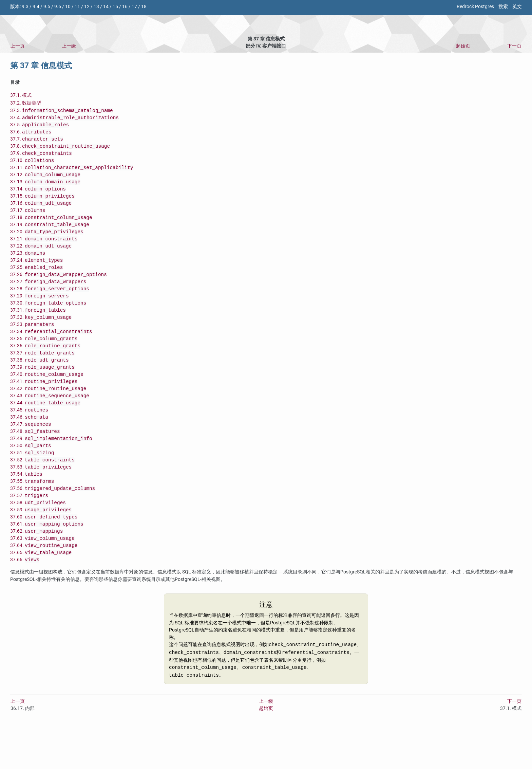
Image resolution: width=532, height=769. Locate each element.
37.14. (38, 197)
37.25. (36, 283)
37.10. (32, 166)
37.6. (31, 135)
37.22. (41, 260)
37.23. (28, 267)
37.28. (50, 306)
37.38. (40, 384)
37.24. (36, 275)
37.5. (40, 127)
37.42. (48, 416)
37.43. (50, 424)
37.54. (26, 509)
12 (87, 7)
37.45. (29, 439)
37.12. (45, 181)
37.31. (38, 330)
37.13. (45, 189)
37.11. (72, 174)
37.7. (37, 142)
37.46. (29, 447)
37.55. (32, 517)
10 (68, 7)
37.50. (31, 478)
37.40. (47, 400)
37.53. (41, 502)
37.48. (35, 463)
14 (106, 7)
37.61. (47, 564)
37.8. (60, 150)
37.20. (47, 244)
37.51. (32, 486)
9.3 (25, 7)
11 (77, 7)
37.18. (51, 228)
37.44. (45, 431)
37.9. (41, 158)
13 (96, 7)
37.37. (42, 377)
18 (144, 7)
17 (134, 7)
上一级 (69, 46)
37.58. (38, 541)
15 (115, 7)
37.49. (51, 470)
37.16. (41, 213)
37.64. (44, 588)
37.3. (62, 111)
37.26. (59, 291)
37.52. (42, 494)
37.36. (45, 369)
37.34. (51, 353)
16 (125, 7)
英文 (517, 7)
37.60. (44, 556)
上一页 (18, 46)
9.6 (58, 7)
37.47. (31, 455)
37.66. (25, 603)
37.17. (28, 221)
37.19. (50, 236)
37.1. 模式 (21, 95)
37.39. (42, 392)
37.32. (41, 338)
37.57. (29, 533)
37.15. (42, 205)
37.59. (41, 548)
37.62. (36, 572)
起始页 (463, 46)
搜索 (503, 7)
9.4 (36, 7)
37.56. (53, 525)
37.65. (41, 595)
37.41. (44, 408)
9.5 (47, 7)
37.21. (44, 252)
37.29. (40, 314)
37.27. (48, 299)
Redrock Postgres (475, 7)
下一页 (514, 46)
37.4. (64, 119)
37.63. (42, 580)
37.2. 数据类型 (26, 103)
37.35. (44, 361)
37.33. (32, 345)
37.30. (48, 322)
